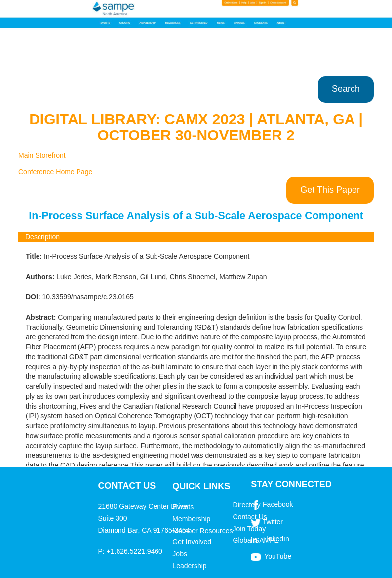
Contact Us (250, 517)
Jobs (180, 554)
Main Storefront (42, 155)
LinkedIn (276, 539)
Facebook (278, 504)
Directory (247, 505)
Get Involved (192, 542)
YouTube (278, 556)
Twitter (273, 522)
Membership (191, 519)
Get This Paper (330, 190)
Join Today (250, 529)
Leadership (189, 566)
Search (346, 89)
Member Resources (202, 531)
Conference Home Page (55, 172)
